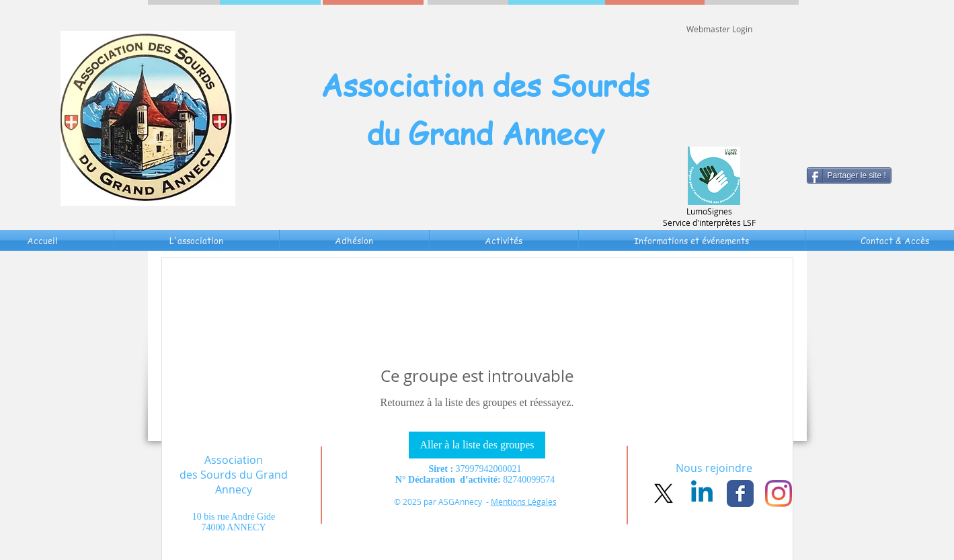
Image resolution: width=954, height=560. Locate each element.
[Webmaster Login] (719, 29)
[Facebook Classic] (740, 493)
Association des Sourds (485, 84)
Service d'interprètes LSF (709, 223)
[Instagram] (779, 493)
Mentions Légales (524, 502)
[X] (664, 493)
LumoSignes (709, 211)
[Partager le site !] (849, 175)
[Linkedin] (702, 493)
